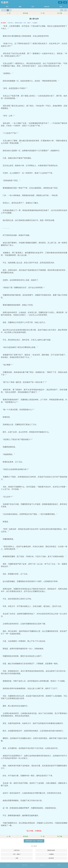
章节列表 (25, 13)
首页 (8, 865)
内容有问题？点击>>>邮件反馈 (34, 841)
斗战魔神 (35, 23)
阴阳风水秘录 (19, 23)
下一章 (42, 13)
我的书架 (25, 865)
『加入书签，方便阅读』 (34, 831)
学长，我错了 (27, 23)
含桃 (17, 858)
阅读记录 (47, 7)
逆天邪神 (51, 858)
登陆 (60, 2)
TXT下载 (59, 13)
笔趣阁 (5, 2)
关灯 (66, 10)
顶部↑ (59, 865)
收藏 (20, 7)
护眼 (62, 10)
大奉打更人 (11, 23)
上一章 (8, 13)
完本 (33, 7)
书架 (61, 7)
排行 (7, 7)
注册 (65, 2)
